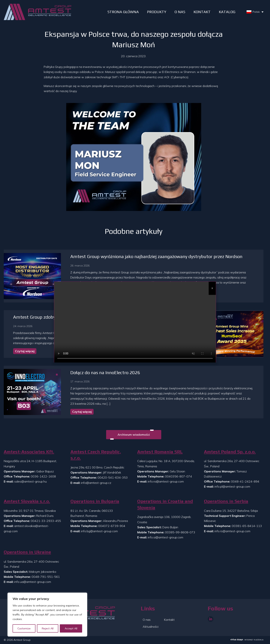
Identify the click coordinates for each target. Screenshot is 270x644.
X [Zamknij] (212, 288)
